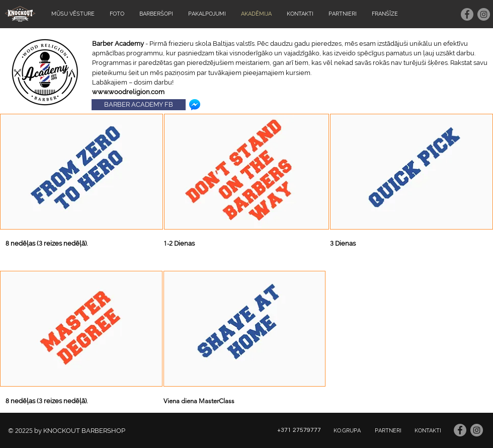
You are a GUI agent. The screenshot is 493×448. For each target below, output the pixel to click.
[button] (81, 172)
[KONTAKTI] (428, 431)
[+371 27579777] (299, 431)
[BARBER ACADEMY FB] (139, 105)
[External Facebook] (410, 329)
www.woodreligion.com (128, 92)
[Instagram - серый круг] (484, 14)
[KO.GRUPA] (347, 431)
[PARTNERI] (388, 431)
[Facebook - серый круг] (467, 14)
